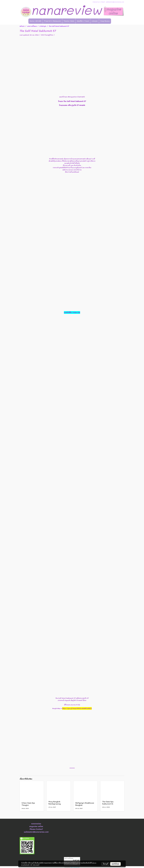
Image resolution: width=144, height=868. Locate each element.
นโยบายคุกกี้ (36, 865)
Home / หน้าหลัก (36, 21)
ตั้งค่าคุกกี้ (105, 864)
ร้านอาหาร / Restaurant (52, 21)
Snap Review (105, 21)
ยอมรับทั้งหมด (115, 864)
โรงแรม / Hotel (69, 21)
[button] (114, 21)
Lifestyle (95, 21)
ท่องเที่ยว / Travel (83, 21)
